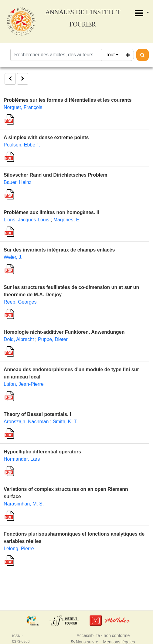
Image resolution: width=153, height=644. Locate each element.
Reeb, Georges (20, 302)
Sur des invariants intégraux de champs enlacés (59, 250)
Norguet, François (23, 107)
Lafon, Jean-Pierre (24, 384)
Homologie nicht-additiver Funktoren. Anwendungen (64, 332)
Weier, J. (13, 257)
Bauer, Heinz (18, 182)
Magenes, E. (67, 220)
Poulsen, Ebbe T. (22, 145)
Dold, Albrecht (19, 339)
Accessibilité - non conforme (103, 635)
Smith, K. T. (65, 422)
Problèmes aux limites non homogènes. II (51, 212)
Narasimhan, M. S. (24, 504)
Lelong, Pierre (19, 549)
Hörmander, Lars (22, 459)
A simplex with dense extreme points (46, 137)
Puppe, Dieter (53, 339)
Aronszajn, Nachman (26, 422)
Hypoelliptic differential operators (42, 452)
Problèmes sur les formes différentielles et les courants (68, 100)
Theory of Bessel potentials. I (37, 414)
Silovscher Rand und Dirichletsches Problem (55, 175)
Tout (110, 55)
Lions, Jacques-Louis (26, 220)
